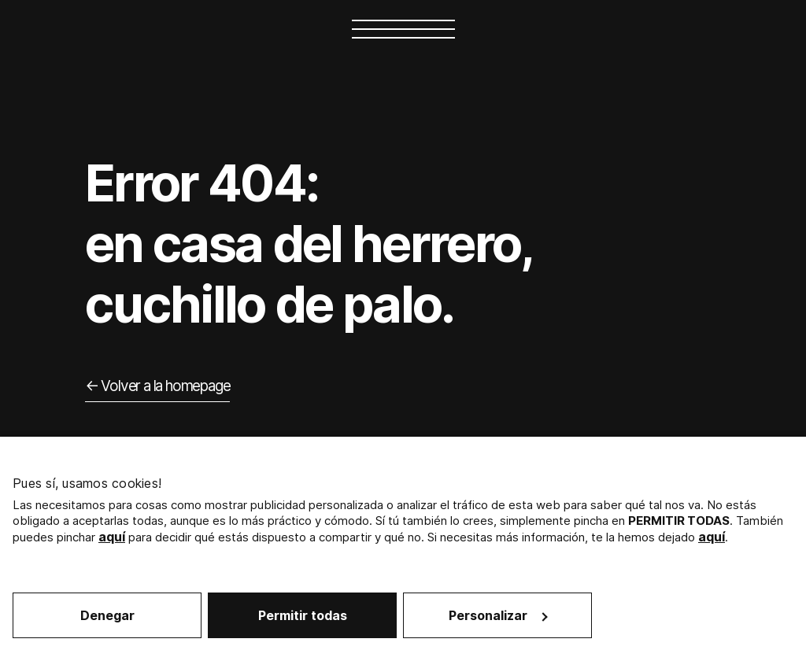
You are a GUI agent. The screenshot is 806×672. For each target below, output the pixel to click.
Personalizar (498, 615)
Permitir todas (303, 615)
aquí (112, 537)
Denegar (107, 615)
